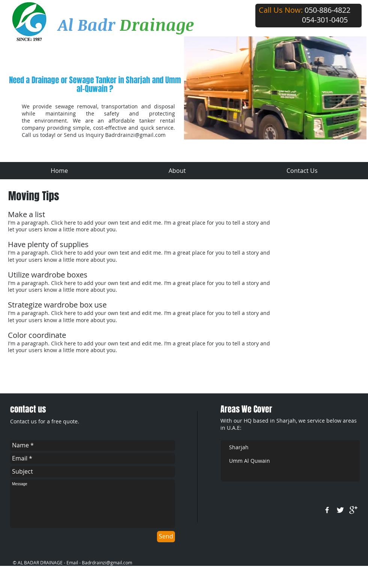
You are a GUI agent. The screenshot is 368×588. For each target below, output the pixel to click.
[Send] (166, 537)
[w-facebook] (327, 510)
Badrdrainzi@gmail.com (135, 135)
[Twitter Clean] (340, 510)
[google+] (353, 510)
